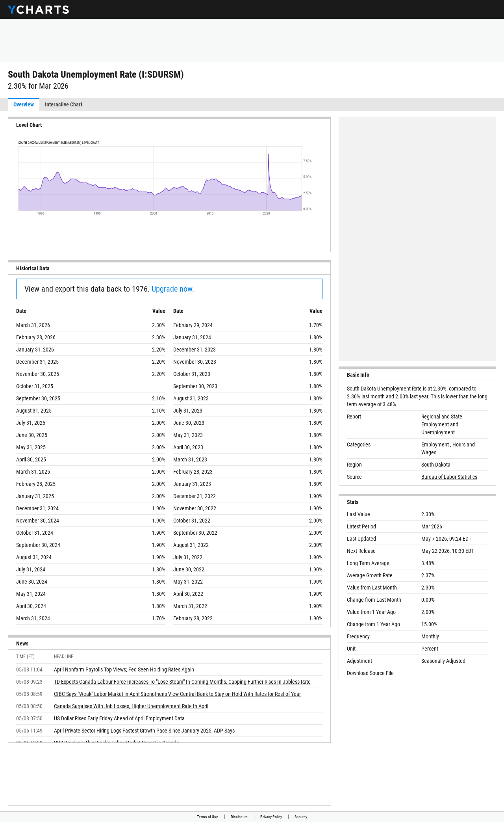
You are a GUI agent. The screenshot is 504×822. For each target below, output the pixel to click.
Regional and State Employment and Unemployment (442, 424)
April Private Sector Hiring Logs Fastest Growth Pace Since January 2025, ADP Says (144, 731)
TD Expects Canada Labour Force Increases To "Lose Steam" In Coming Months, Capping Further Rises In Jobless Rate (182, 682)
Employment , (437, 444)
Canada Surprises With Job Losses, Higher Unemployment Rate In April (131, 706)
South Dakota (436, 465)
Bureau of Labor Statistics (449, 477)
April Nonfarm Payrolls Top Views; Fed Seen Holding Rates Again (124, 670)
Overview (24, 104)
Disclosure (239, 817)
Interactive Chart (64, 104)
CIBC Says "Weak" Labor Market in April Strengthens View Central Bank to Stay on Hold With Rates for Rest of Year (177, 694)
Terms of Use (208, 817)
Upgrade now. (173, 289)
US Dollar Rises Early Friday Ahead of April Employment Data (119, 718)
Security (301, 817)
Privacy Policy (271, 817)
